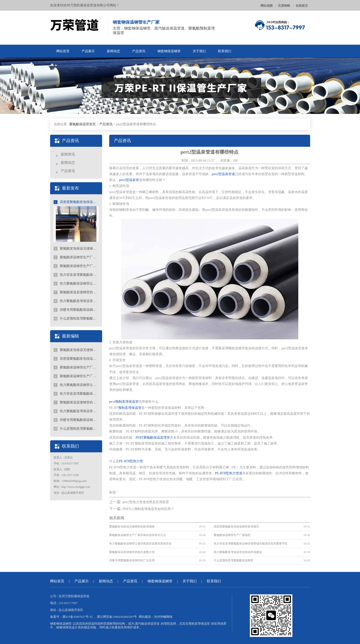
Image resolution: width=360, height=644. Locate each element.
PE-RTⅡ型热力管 (131, 461)
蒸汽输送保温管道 (147, 624)
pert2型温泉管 (129, 180)
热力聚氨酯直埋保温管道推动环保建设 (76, 301)
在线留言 (302, 6)
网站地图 (267, 6)
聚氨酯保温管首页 (82, 124)
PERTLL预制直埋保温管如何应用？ (148, 509)
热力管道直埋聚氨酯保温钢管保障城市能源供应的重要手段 (76, 275)
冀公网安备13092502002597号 (117, 617)
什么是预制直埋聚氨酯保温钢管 (76, 319)
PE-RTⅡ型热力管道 (229, 473)
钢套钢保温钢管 (169, 51)
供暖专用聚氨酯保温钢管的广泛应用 (76, 310)
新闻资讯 (68, 154)
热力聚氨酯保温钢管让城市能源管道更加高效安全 (76, 284)
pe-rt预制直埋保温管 (124, 402)
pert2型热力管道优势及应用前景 (146, 502)
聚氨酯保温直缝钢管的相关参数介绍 (76, 292)
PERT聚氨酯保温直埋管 (153, 438)
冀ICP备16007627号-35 (78, 617)
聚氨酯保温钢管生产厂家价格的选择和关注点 (76, 257)
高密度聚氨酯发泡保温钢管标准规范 (76, 202)
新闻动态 (113, 51)
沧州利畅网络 (163, 617)
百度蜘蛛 (284, 6)
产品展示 (88, 51)
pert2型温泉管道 (223, 174)
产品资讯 (139, 51)
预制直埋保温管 (130, 408)
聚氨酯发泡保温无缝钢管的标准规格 (76, 249)
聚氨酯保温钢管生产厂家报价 (76, 266)
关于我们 (199, 51)
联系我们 (225, 51)
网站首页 (63, 51)
